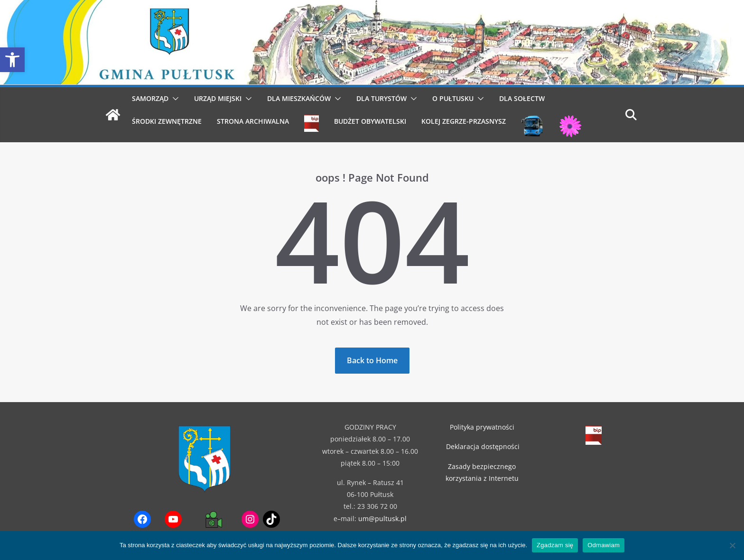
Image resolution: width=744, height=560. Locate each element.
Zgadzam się (555, 545)
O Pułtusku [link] (453, 98)
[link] (12, 60)
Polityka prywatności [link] (482, 427)
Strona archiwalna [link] (253, 121)
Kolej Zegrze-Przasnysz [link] (464, 121)
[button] (174, 99)
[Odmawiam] (732, 545)
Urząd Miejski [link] (218, 98)
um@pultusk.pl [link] (382, 519)
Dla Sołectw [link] (522, 98)
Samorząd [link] (150, 98)
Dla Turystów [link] (381, 98)
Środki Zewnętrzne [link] (167, 121)
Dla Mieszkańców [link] (299, 98)
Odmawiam (604, 545)
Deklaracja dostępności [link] (483, 446)
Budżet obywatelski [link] (370, 121)
